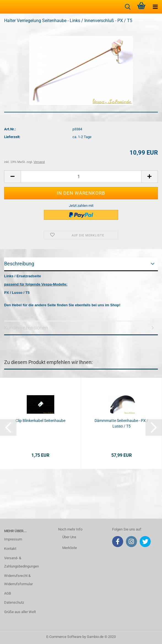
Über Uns (69, 537)
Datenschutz (14, 602)
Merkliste (70, 548)
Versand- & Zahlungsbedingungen (21, 562)
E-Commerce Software (64, 637)
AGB (8, 593)
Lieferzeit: (12, 137)
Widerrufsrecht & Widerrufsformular (18, 580)
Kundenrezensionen (26, 328)
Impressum (13, 539)
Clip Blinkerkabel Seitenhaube (40, 421)
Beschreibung (19, 264)
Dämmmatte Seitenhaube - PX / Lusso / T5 (121, 423)
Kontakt (10, 549)
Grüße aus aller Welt (20, 612)
